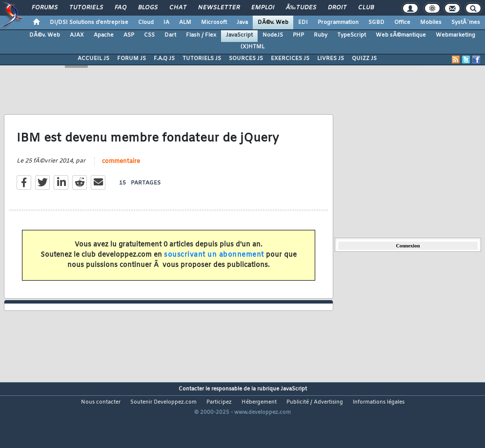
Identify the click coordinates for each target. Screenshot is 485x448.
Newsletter (219, 8)
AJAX (77, 35)
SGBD (376, 22)
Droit (337, 8)
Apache (104, 35)
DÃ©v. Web (273, 22)
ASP (129, 35)
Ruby (321, 35)
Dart (170, 35)
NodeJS (273, 35)
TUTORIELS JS (202, 59)
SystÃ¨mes (466, 22)
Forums (45, 8)
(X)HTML (253, 47)
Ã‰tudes (301, 8)
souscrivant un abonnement (214, 265)
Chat (178, 8)
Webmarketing (455, 35)
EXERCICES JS (290, 59)
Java (242, 22)
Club (366, 8)
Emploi (263, 8)
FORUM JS (131, 59)
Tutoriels (86, 8)
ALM (185, 22)
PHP (298, 35)
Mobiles (431, 22)
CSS (149, 35)
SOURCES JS (246, 59)
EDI (303, 22)
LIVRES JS (331, 59)
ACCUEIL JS (93, 59)
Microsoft (214, 22)
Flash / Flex (201, 35)
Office (402, 22)
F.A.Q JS (164, 59)
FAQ (121, 8)
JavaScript (239, 35)
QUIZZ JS (364, 59)
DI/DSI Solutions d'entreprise (89, 22)
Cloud (146, 22)
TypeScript (352, 35)
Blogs (148, 8)
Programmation (338, 22)
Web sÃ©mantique (401, 35)
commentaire (121, 171)
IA (166, 22)
